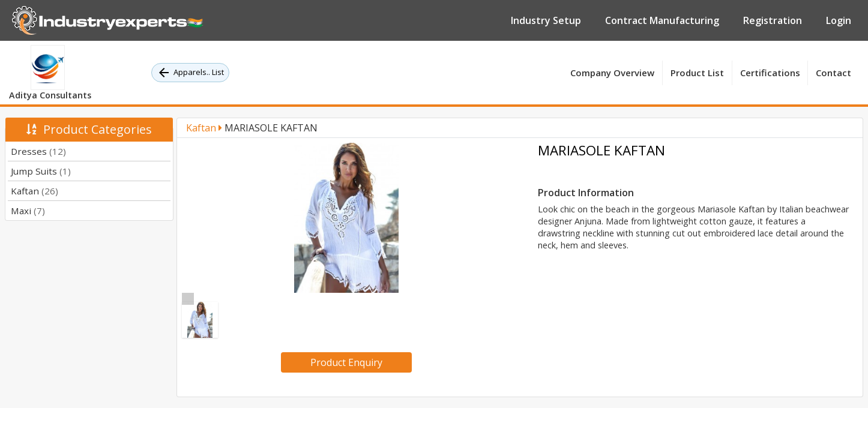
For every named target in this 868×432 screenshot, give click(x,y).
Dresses (38, 151)
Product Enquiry (346, 362)
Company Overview (612, 73)
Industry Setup (546, 20)
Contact (833, 73)
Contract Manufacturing (662, 20)
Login (839, 20)
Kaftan (35, 191)
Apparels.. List (190, 73)
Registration (773, 20)
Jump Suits (41, 171)
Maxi (28, 211)
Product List (697, 73)
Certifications (770, 73)
